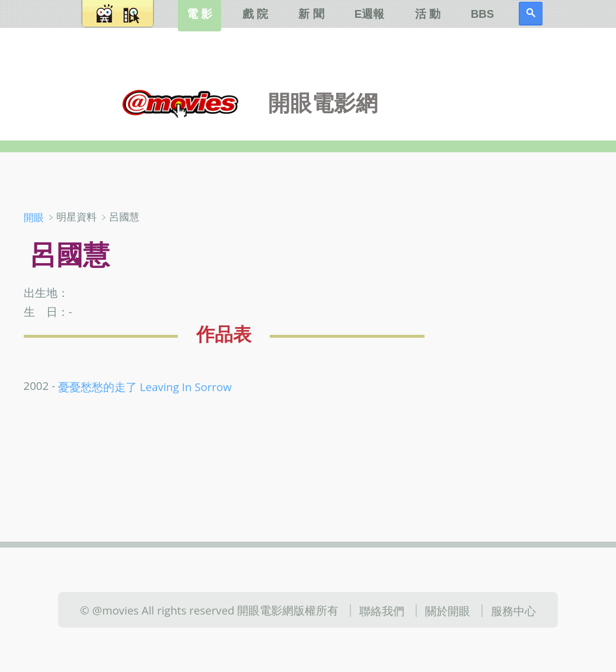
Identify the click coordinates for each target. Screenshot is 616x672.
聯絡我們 (382, 611)
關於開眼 (448, 611)
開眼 (34, 217)
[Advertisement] (527, 278)
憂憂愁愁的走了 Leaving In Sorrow (145, 387)
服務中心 (513, 611)
